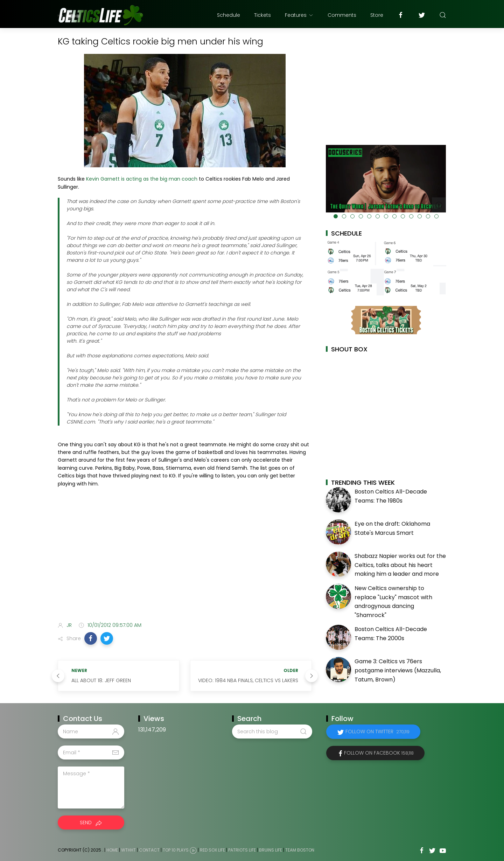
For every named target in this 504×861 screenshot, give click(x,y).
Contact (149, 850)
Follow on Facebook (379, 753)
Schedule (229, 15)
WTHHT (128, 850)
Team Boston (300, 850)
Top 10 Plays (176, 850)
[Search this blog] (272, 731)
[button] (91, 638)
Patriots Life (242, 850)
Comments (342, 15)
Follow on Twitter (377, 731)
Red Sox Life (212, 850)
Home (112, 850)
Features (299, 15)
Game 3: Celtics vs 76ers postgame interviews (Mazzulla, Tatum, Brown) (398, 670)
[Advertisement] (185, 561)
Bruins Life (271, 850)
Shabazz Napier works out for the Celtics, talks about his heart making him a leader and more (400, 565)
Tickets (262, 15)
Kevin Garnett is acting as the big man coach (142, 179)
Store (377, 15)
